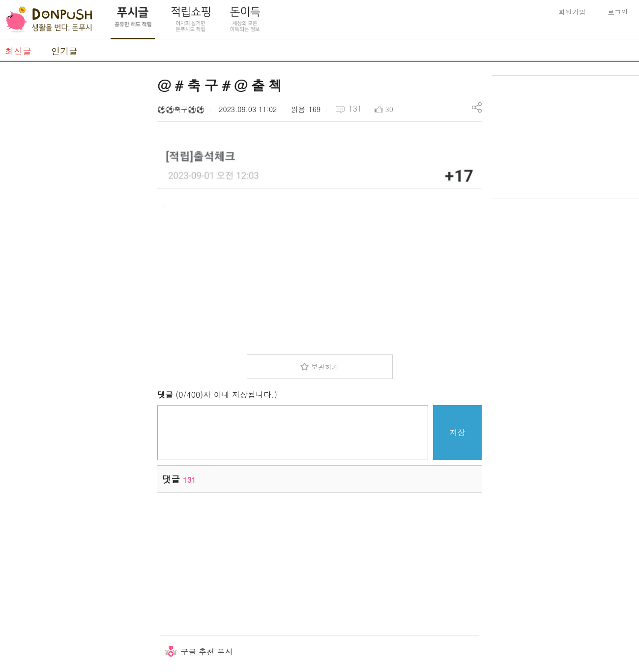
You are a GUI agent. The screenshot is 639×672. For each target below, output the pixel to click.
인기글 (64, 51)
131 (355, 108)
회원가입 (572, 12)
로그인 (618, 12)
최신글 (18, 51)
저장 (458, 432)
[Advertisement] (74, 223)
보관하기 (325, 367)
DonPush (49, 20)
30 (389, 109)
